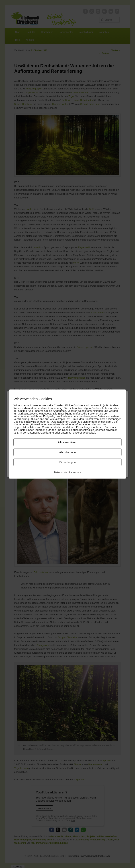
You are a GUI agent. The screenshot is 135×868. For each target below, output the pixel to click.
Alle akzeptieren (68, 442)
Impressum (75, 472)
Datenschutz (61, 472)
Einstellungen (67, 462)
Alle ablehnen (68, 452)
